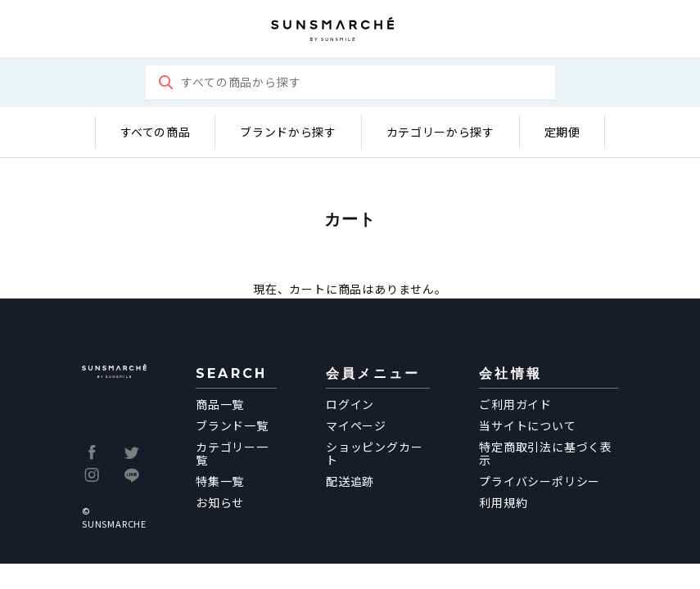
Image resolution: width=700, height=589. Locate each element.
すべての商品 (156, 132)
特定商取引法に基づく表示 (546, 453)
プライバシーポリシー (540, 481)
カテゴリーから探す (440, 132)
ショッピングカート (374, 453)
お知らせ (220, 502)
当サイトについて (527, 425)
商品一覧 (220, 404)
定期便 (562, 132)
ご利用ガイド (515, 404)
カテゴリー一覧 (232, 453)
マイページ (356, 425)
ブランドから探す (288, 132)
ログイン (350, 404)
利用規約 (503, 502)
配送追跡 (350, 481)
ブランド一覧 (232, 425)
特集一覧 (220, 481)
